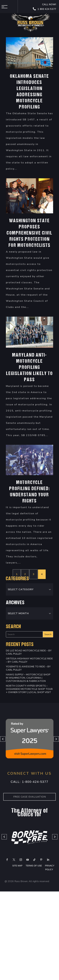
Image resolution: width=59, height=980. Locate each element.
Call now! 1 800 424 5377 (45, 7)
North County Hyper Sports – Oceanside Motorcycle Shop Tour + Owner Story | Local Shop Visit (29, 689)
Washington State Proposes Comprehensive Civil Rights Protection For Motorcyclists (30, 233)
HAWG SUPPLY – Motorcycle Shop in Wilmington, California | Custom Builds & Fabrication (28, 678)
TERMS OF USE (34, 866)
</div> (23, 962)
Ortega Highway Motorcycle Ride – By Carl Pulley (29, 660)
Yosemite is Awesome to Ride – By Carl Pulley (28, 668)
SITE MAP (17, 866)
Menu (5, 7)
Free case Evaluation (30, 797)
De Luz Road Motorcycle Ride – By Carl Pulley (29, 652)
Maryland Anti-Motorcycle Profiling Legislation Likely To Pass (29, 368)
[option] (30, 739)
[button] (3, 739)
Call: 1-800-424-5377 (30, 782)
